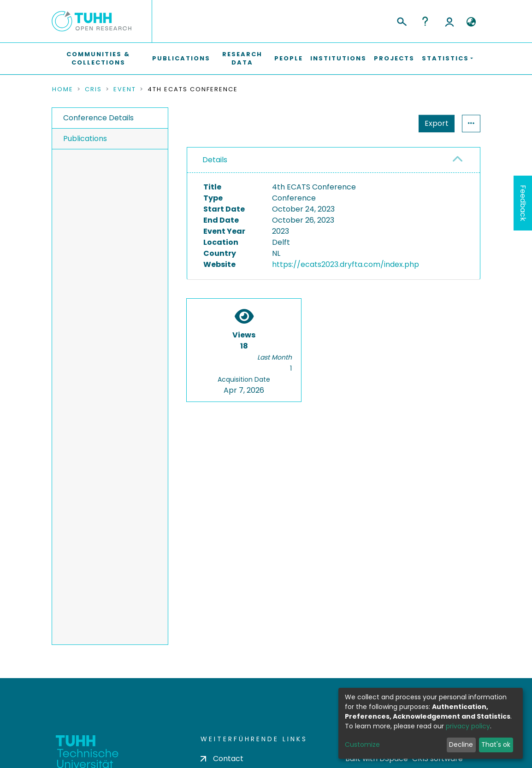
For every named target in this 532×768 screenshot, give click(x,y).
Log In (449, 21)
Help (425, 21)
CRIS (93, 89)
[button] (471, 22)
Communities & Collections (98, 58)
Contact (222, 759)
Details (215, 160)
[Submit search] (401, 20)
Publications (181, 58)
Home (63, 89)
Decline (461, 744)
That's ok (496, 744)
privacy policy (468, 726)
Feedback (523, 203)
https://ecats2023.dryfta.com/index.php (346, 264)
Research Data (242, 58)
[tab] (334, 160)
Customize (362, 744)
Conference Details (98, 118)
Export (437, 123)
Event (125, 89)
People (289, 58)
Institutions (338, 58)
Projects (394, 58)
